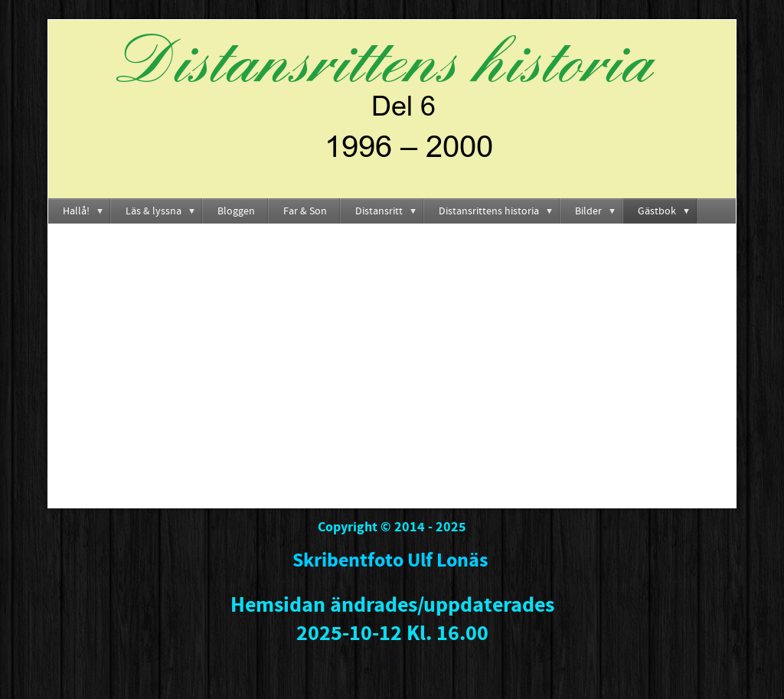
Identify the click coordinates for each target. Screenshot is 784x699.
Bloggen (236, 211)
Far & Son (305, 211)
